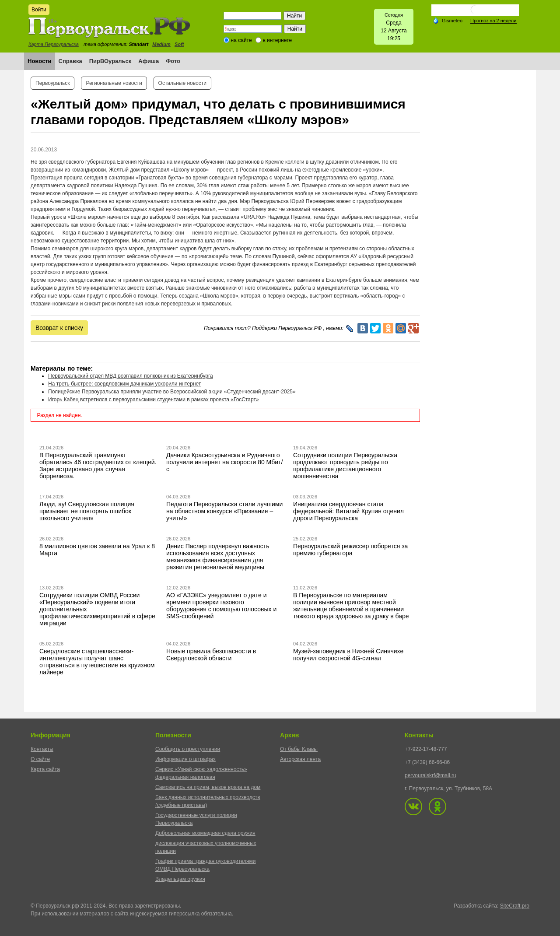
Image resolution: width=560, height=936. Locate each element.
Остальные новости (182, 83)
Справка (70, 61)
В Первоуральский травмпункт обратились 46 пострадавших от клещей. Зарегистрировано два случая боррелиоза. (98, 466)
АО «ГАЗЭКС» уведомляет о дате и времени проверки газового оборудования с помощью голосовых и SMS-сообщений (221, 606)
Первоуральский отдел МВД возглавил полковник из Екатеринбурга (131, 376)
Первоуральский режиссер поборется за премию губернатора (350, 550)
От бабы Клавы (299, 749)
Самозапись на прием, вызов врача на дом (208, 787)
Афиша (149, 61)
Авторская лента (300, 759)
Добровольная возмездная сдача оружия (205, 833)
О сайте (40, 759)
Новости (40, 61)
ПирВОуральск (110, 61)
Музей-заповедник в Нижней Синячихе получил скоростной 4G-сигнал (348, 655)
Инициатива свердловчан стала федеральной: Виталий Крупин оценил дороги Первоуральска (348, 511)
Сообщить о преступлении (188, 749)
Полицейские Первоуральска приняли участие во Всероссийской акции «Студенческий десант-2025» (172, 392)
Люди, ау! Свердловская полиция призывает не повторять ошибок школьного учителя (87, 511)
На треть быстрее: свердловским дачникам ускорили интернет (124, 384)
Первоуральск (52, 83)
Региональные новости (114, 83)
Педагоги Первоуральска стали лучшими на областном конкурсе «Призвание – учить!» (224, 511)
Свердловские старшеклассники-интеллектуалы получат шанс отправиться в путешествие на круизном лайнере (97, 662)
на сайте (241, 40)
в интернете (277, 40)
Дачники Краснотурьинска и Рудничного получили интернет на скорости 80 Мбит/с (224, 462)
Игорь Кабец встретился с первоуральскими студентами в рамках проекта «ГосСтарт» (154, 400)
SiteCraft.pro (515, 906)
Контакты (42, 749)
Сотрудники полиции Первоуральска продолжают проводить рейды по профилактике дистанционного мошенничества (345, 466)
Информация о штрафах (185, 759)
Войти (39, 10)
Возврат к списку (59, 328)
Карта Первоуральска (54, 44)
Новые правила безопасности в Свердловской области (211, 655)
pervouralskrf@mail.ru (430, 775)
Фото (173, 61)
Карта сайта (45, 769)
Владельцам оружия (180, 879)
